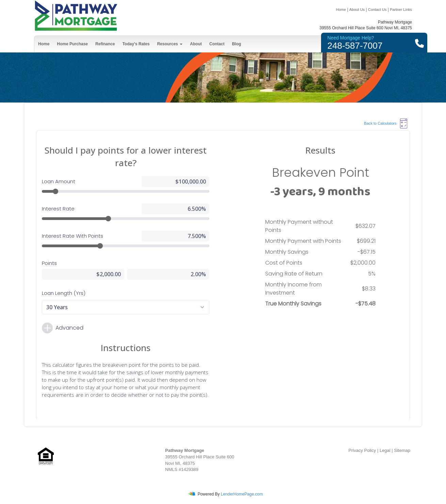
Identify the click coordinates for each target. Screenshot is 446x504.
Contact (217, 44)
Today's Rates (136, 44)
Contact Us (377, 10)
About (196, 44)
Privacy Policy (362, 450)
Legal (385, 450)
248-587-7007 (355, 46)
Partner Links (401, 10)
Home (341, 10)
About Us (357, 10)
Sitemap (402, 450)
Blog (236, 44)
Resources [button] (170, 44)
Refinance (105, 44)
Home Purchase (72, 44)
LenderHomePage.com (242, 494)
